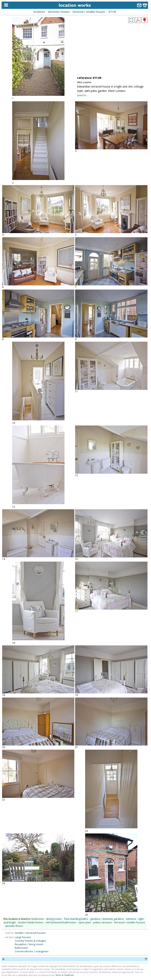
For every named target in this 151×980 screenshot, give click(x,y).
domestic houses (59, 12)
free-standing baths (76, 919)
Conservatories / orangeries (32, 951)
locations (39, 12)
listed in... (83, 95)
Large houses (23, 937)
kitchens (131, 919)
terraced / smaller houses (89, 12)
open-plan (85, 922)
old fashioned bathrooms (61, 922)
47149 (112, 12)
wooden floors (14, 926)
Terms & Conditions (65, 975)
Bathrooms (21, 948)
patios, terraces (103, 922)
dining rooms (54, 919)
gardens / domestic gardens (107, 919)
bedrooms (38, 919)
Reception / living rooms (29, 944)
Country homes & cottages (30, 941)
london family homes (31, 922)
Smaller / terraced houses (30, 933)
